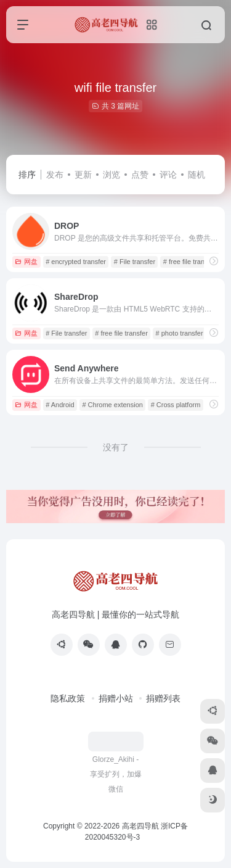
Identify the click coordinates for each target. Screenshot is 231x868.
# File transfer (135, 262)
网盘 (26, 262)
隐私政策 (68, 698)
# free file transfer (190, 262)
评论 (168, 175)
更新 (83, 175)
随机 (197, 175)
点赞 (140, 175)
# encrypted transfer (76, 262)
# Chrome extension (112, 405)
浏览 (111, 175)
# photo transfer (180, 333)
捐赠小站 (116, 698)
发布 (55, 175)
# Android (60, 405)
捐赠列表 (163, 698)
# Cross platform (176, 405)
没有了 (116, 447)
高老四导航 (140, 826)
